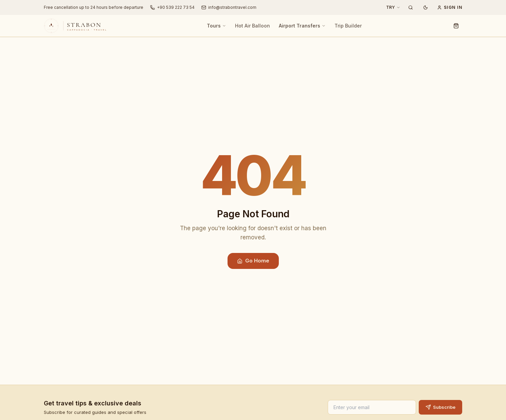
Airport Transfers (302, 26)
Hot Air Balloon (252, 26)
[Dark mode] (426, 7)
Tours (216, 26)
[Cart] (456, 26)
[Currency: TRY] (393, 7)
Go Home (253, 261)
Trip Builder (348, 26)
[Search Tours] (411, 7)
